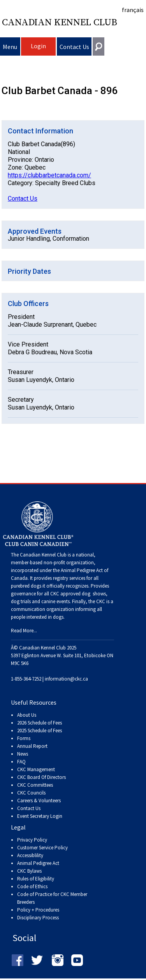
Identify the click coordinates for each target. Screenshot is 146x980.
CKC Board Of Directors (41, 777)
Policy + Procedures (38, 910)
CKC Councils (31, 793)
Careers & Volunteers (39, 801)
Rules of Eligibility (36, 879)
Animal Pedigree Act (38, 863)
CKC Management (36, 769)
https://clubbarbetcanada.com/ (49, 175)
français (133, 10)
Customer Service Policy (42, 848)
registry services (69, 578)
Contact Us (74, 47)
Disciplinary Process (38, 918)
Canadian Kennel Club (60, 23)
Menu (10, 47)
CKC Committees (35, 785)
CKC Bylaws (29, 871)
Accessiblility (30, 855)
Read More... (24, 631)
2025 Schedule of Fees (40, 731)
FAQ (21, 762)
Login (38, 46)
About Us (27, 715)
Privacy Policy (32, 840)
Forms (24, 738)
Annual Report (32, 746)
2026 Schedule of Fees (40, 723)
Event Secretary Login (40, 816)
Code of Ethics (32, 886)
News (23, 754)
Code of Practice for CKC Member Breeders (52, 898)
